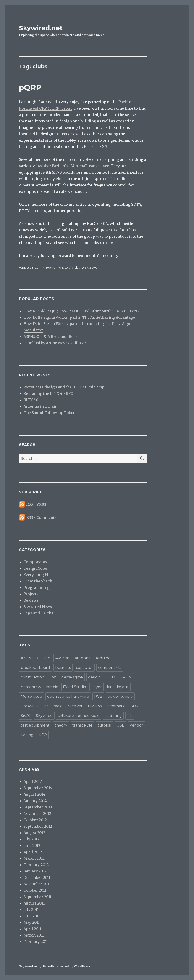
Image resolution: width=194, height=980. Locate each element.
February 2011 (36, 942)
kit (109, 687)
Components (35, 562)
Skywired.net (41, 28)
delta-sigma (72, 677)
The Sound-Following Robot (49, 413)
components (110, 668)
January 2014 (35, 801)
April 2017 (33, 781)
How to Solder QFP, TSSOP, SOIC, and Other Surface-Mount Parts (81, 311)
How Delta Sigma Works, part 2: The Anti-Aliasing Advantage (79, 317)
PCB (98, 696)
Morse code (31, 696)
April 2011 (32, 929)
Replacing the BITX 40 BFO (48, 393)
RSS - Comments (41, 517)
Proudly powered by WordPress (67, 966)
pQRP (30, 87)
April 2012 (33, 852)
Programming (37, 587)
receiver (75, 706)
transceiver (82, 725)
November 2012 (37, 813)
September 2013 (38, 807)
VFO (43, 735)
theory (61, 725)
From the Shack (38, 581)
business (63, 668)
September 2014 (38, 788)
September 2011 (37, 897)
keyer (97, 687)
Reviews (31, 600)
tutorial (105, 725)
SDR (135, 706)
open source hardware (68, 696)
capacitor (84, 668)
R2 (46, 706)
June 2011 (32, 916)
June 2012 (32, 845)
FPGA (126, 677)
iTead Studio (75, 687)
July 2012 (31, 839)
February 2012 (36, 865)
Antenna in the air (40, 406)
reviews (95, 706)
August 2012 (34, 833)
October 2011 (35, 890)
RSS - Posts (36, 504)
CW (53, 677)
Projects (31, 594)
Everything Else (57, 267)
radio (58, 706)
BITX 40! (31, 400)
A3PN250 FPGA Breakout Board (52, 337)
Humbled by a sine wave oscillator (55, 343)
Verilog (27, 735)
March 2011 (34, 935)
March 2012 (34, 858)
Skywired (44, 716)
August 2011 (34, 903)
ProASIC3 (29, 706)
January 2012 (35, 871)
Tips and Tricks (38, 613)
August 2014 (34, 794)
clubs (76, 267)
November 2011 (37, 884)
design (94, 677)
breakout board (35, 668)
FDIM (110, 677)
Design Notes (36, 568)
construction (33, 677)
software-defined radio (79, 716)
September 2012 (38, 826)
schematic (116, 706)
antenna (83, 658)
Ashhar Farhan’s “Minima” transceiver (73, 166)
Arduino (103, 658)
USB (121, 725)
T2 (130, 716)
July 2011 (31, 910)
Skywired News (38, 607)
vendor (136, 725)
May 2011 (31, 922)
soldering (113, 716)
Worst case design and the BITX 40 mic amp (64, 387)
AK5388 (62, 658)
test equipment (35, 725)
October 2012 (35, 820)
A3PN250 (29, 658)
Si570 (93, 267)
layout (123, 687)
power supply (120, 696)
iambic (52, 687)
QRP (84, 267)
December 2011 (37, 878)
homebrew (31, 687)
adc (47, 658)
